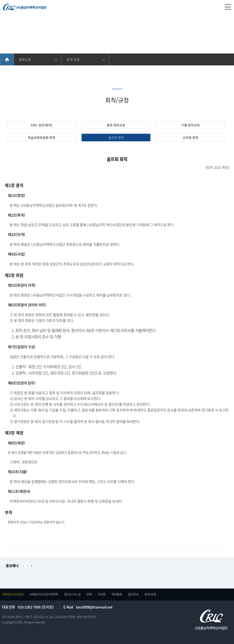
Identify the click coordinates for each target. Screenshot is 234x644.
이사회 (102, 594)
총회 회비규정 (116, 125)
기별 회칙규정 (190, 125)
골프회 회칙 (116, 138)
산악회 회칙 (191, 138)
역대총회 (117, 594)
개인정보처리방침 (13, 594)
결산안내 (133, 594)
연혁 (89, 594)
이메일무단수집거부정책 (44, 594)
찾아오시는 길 (72, 594)
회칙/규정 (150, 594)
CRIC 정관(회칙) (42, 125)
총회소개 (25, 59)
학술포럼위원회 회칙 (42, 138)
